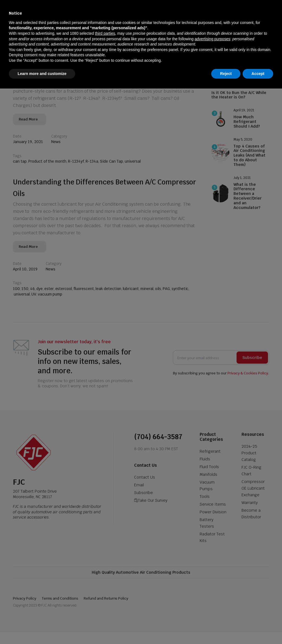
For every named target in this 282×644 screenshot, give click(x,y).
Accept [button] (258, 629)
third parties (105, 589)
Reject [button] (226, 629)
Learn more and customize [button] (42, 629)
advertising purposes (212, 594)
